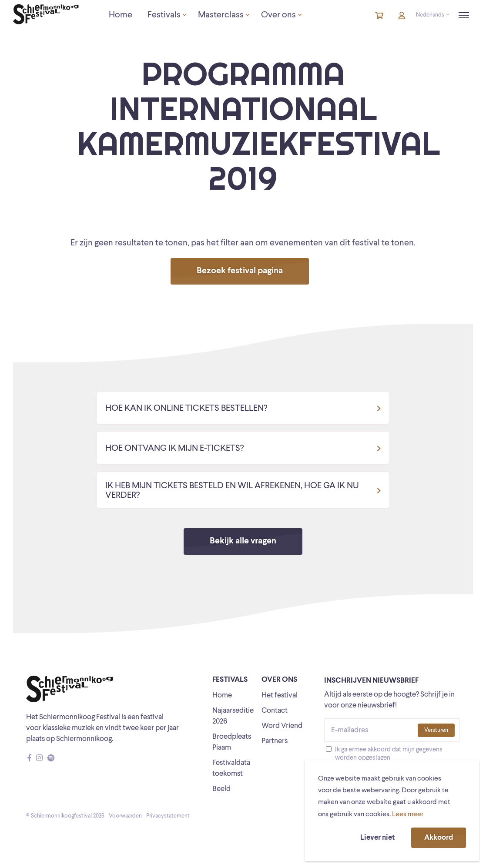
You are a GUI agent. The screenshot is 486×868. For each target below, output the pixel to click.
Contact (275, 711)
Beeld (221, 789)
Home (222, 695)
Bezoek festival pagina (240, 271)
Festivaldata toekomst (231, 768)
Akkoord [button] (439, 838)
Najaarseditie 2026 (233, 716)
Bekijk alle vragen (243, 541)
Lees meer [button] (408, 814)
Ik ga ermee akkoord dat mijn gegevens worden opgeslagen (389, 754)
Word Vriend (282, 726)
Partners (275, 741)
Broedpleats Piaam (232, 742)
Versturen (436, 730)
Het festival (280, 695)
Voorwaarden (125, 816)
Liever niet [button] (377, 838)
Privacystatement (168, 816)
